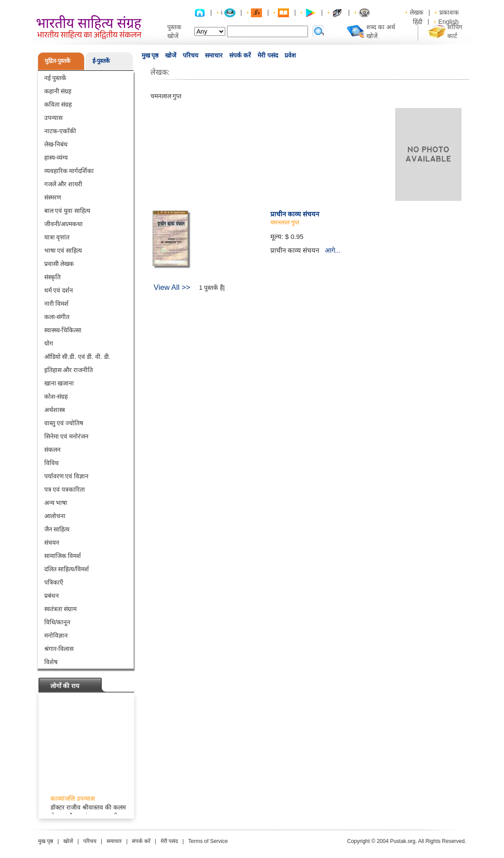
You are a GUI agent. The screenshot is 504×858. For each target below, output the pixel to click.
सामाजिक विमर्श (63, 556)
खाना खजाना (59, 383)
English (449, 22)
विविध (52, 463)
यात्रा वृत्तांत (57, 237)
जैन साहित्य (57, 529)
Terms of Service (208, 841)
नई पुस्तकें (56, 78)
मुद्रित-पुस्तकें (58, 61)
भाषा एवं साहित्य (63, 250)
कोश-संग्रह (56, 396)
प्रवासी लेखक (59, 264)
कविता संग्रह (58, 104)
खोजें (171, 55)
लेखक (417, 12)
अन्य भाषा (56, 503)
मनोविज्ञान (56, 635)
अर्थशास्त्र (55, 410)
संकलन (52, 450)
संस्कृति (52, 277)
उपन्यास (53, 118)
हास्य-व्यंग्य (56, 158)
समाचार (214, 55)
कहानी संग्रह (58, 91)
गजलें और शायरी (63, 184)
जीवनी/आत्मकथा (64, 224)
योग (49, 343)
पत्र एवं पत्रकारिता (65, 489)
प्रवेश (290, 55)
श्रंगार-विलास (59, 649)
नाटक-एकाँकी (60, 131)
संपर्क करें (240, 55)
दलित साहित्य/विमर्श (67, 569)
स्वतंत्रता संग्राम (61, 609)
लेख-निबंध (56, 144)
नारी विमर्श (57, 304)
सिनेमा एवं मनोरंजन (67, 436)
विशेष (51, 662)
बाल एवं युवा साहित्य (67, 211)
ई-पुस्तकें (101, 61)
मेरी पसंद (268, 55)
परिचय (190, 55)
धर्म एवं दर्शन (59, 290)
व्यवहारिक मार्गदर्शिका (69, 171)
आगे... (333, 250)
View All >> (172, 287)
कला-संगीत (57, 317)
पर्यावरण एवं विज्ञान (67, 476)
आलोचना (55, 516)
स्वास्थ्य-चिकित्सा (63, 330)
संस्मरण (53, 197)
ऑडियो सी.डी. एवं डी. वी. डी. (77, 357)
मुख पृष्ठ (150, 55)
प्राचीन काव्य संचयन (295, 214)
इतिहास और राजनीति (69, 370)
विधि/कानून (58, 622)
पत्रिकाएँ (54, 582)
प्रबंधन (52, 596)
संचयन (52, 543)
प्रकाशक (449, 12)
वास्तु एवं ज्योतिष (64, 423)
